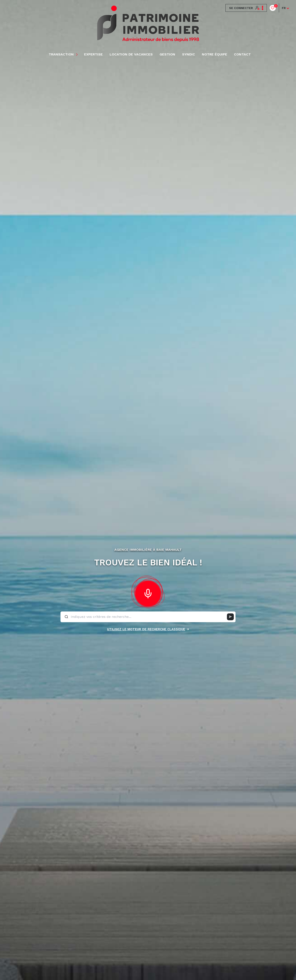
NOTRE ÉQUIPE (214, 54)
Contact (242, 54)
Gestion (167, 54)
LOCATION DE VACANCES (131, 54)
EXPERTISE (93, 54)
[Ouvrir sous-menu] (78, 55)
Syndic (189, 54)
